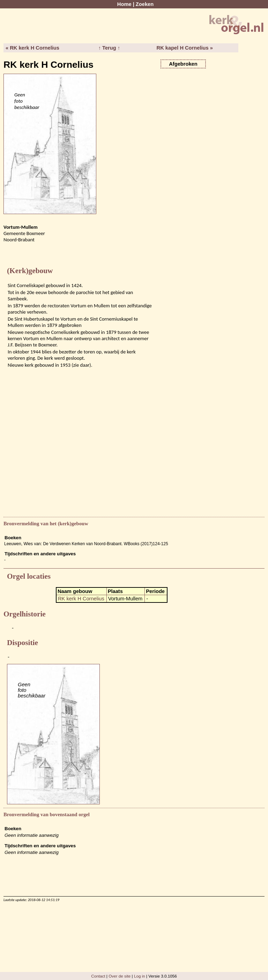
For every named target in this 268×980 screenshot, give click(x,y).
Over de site (120, 976)
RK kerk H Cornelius (81, 599)
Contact (98, 976)
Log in (140, 976)
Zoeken (145, 4)
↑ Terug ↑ (109, 48)
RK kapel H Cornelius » (185, 48)
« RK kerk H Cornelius (32, 48)
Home (124, 4)
